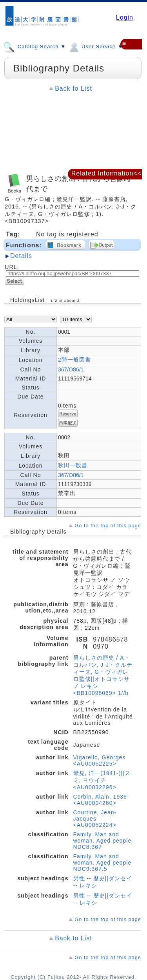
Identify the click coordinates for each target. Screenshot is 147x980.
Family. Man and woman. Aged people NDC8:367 (103, 841)
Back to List (73, 89)
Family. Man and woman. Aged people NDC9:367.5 (103, 863)
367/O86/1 (71, 369)
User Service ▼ (95, 46)
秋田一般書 (73, 465)
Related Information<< (106, 173)
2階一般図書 (74, 360)
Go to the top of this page (108, 526)
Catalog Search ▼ (34, 46)
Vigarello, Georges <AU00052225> (100, 761)
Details (21, 256)
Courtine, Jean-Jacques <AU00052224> (95, 819)
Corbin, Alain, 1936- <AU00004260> (101, 800)
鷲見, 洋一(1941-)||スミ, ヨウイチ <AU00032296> (102, 780)
